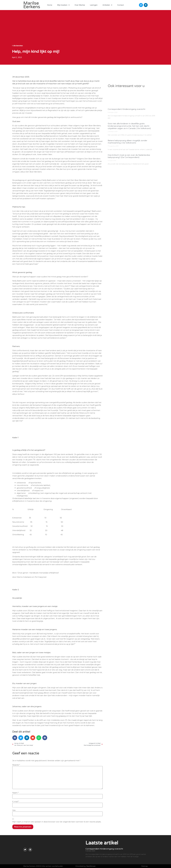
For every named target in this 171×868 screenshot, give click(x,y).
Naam (15, 793)
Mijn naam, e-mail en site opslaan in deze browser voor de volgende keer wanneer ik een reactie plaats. (57, 822)
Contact (121, 5)
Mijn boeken (63, 5)
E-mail (16, 802)
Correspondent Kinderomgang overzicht (104, 849)
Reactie (16, 765)
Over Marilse (80, 5)
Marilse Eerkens (32, 5)
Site (14, 810)
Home (50, 5)
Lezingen (94, 5)
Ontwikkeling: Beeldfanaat (85, 866)
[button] (15, 738)
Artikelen (107, 5)
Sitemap (144, 866)
